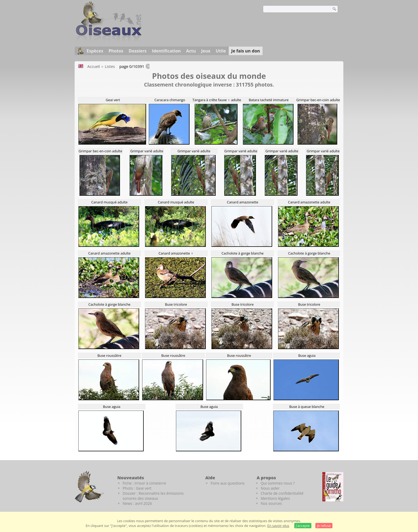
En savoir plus (278, 526)
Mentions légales (275, 498)
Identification (166, 51)
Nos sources (271, 503)
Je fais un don (246, 51)
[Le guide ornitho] (333, 487)
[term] (294, 9)
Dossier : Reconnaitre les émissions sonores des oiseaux (153, 496)
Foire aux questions (228, 483)
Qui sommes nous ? (278, 483)
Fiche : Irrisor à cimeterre (144, 483)
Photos (116, 51)
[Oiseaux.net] (109, 41)
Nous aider (270, 488)
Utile (221, 51)
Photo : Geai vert (137, 488)
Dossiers (137, 51)
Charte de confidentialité (282, 493)
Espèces (95, 51)
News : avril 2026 (137, 503)
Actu (191, 51)
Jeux (206, 51)
